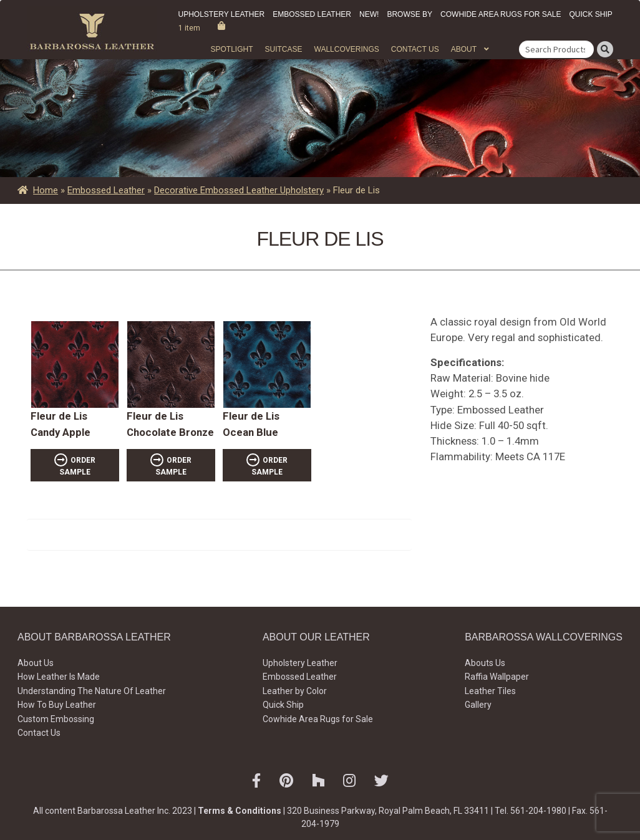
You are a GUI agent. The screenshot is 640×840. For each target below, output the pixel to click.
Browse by (410, 14)
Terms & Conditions (240, 811)
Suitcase (283, 49)
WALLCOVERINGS (347, 49)
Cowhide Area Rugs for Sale (501, 14)
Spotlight (231, 49)
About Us (36, 663)
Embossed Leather (312, 14)
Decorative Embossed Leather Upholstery (239, 190)
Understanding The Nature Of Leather (92, 691)
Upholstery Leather (222, 14)
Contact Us (415, 49)
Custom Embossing (56, 719)
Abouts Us (485, 663)
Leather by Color (295, 691)
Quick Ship (590, 14)
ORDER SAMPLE (77, 466)
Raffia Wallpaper (497, 677)
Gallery (478, 705)
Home (46, 190)
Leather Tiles (490, 691)
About (464, 49)
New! (369, 14)
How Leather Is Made (59, 677)
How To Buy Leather (57, 705)
